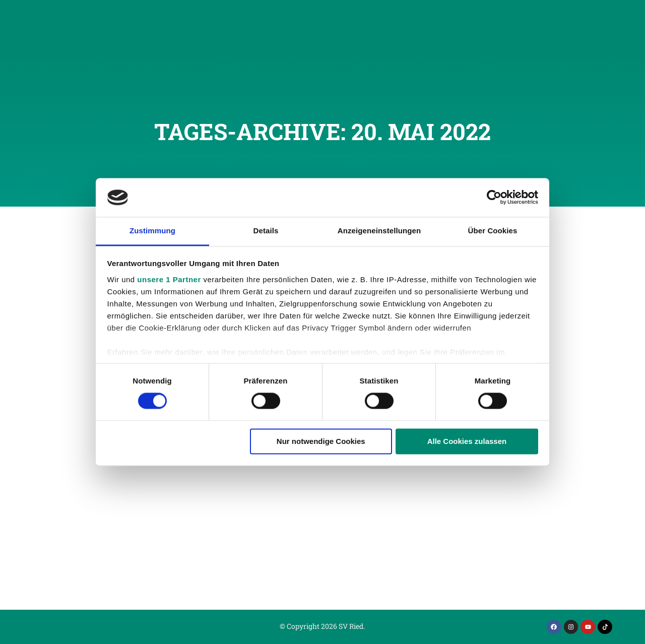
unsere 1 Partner (169, 279)
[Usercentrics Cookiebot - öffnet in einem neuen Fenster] (494, 198)
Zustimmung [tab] (152, 231)
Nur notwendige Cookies (321, 441)
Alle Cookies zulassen (467, 441)
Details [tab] (266, 231)
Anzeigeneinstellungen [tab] (379, 231)
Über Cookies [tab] (493, 231)
